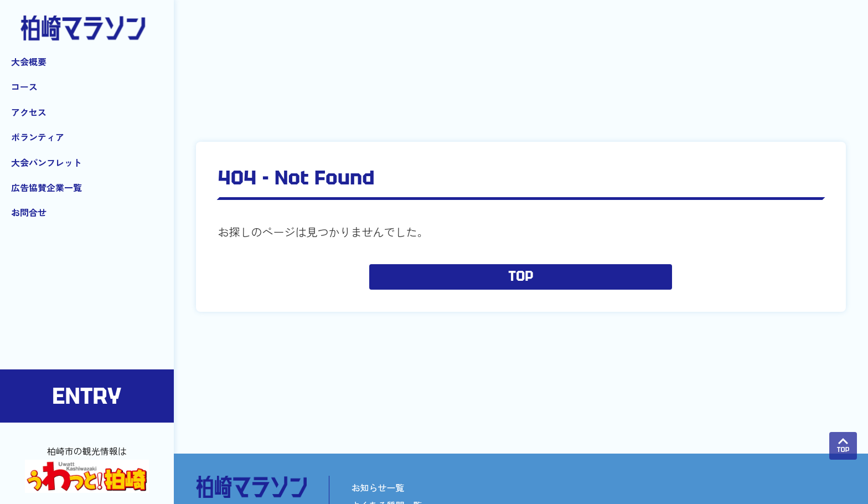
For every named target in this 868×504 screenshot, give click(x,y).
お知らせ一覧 (378, 487)
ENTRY (87, 396)
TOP (521, 277)
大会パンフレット (46, 162)
